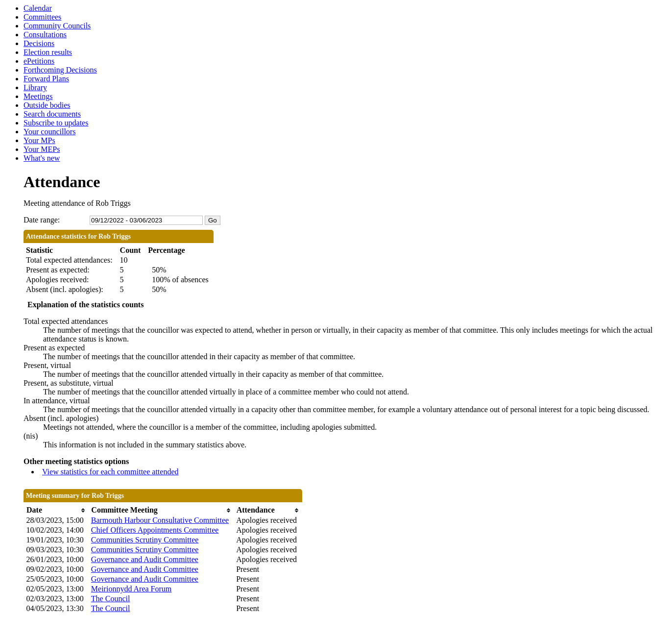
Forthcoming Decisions (60, 70)
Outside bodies (47, 105)
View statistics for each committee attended (110, 472)
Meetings (38, 96)
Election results (48, 52)
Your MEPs (42, 149)
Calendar (38, 8)
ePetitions (39, 61)
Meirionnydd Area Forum (131, 589)
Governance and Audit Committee (145, 559)
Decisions (39, 43)
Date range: (42, 220)
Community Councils (57, 26)
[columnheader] (56, 510)
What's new (42, 158)
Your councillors (49, 132)
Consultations (45, 35)
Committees (42, 17)
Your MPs (39, 140)
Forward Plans (46, 79)
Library (35, 87)
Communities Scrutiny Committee (145, 540)
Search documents (52, 114)
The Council (111, 599)
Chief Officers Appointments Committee (155, 530)
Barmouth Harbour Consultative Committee (160, 520)
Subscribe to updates (56, 123)
